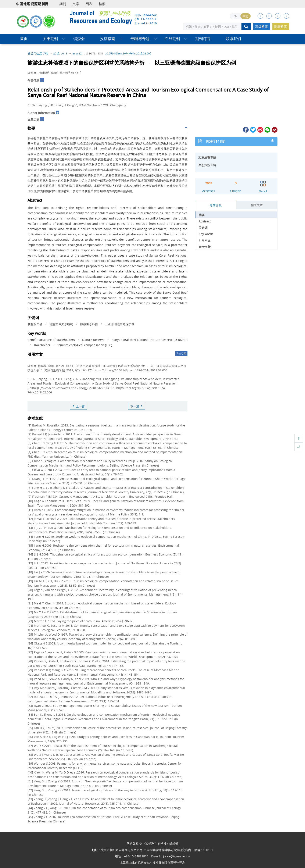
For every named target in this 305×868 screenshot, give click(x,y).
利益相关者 (35, 324)
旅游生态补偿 (89, 324)
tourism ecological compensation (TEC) (85, 345)
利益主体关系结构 (61, 324)
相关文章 (257, 205)
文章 (76, 4)
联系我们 (233, 39)
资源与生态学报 (38, 53)
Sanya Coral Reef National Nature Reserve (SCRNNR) (150, 340)
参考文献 (205, 247)
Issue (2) (78, 53)
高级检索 (262, 26)
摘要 (202, 215)
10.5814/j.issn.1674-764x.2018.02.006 (128, 53)
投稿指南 (108, 39)
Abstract (205, 221)
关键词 (203, 228)
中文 (245, 16)
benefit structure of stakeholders (51, 340)
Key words (206, 234)
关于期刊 (50, 39)
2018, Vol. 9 (60, 53)
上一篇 (78, 406)
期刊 (63, 4)
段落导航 (216, 205)
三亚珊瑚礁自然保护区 (120, 324)
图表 (89, 4)
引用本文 (205, 240)
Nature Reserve (93, 340)
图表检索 (281, 26)
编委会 (79, 39)
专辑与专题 (140, 39)
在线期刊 (172, 39)
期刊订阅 (203, 39)
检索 (102, 4)
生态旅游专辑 (207, 165)
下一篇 (137, 406)
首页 (24, 39)
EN (235, 16)
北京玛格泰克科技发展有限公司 (152, 863)
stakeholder (42, 345)
